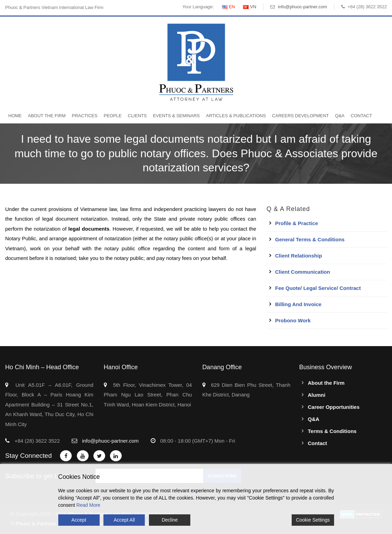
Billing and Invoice (298, 304)
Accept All (124, 520)
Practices (84, 116)
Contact (361, 116)
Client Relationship (299, 256)
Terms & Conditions (332, 431)
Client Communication (303, 272)
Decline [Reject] (170, 520)
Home (15, 116)
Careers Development (300, 116)
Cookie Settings (313, 520)
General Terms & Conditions (310, 239)
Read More (88, 505)
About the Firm (47, 116)
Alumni (317, 395)
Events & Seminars (177, 116)
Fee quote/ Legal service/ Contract (318, 288)
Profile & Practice (296, 223)
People (113, 116)
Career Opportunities (334, 407)
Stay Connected (28, 456)
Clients (137, 116)
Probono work (293, 320)
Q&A (340, 116)
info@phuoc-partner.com (303, 7)
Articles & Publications (236, 116)
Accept (79, 520)
